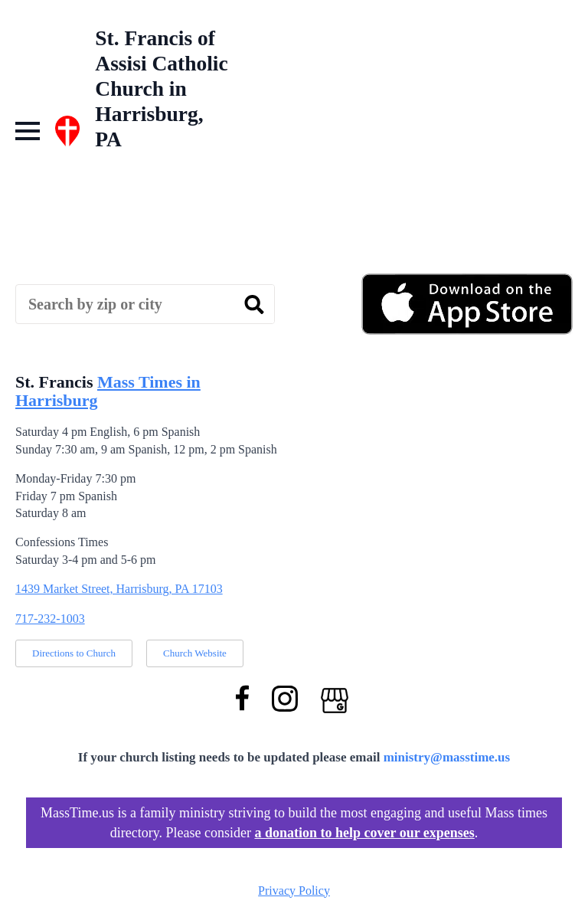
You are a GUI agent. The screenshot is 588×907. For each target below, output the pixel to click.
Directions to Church (74, 653)
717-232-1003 (50, 619)
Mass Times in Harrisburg (108, 391)
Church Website (195, 653)
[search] (254, 305)
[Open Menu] (28, 131)
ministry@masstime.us (447, 757)
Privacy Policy (294, 891)
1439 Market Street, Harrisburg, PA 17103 (119, 589)
